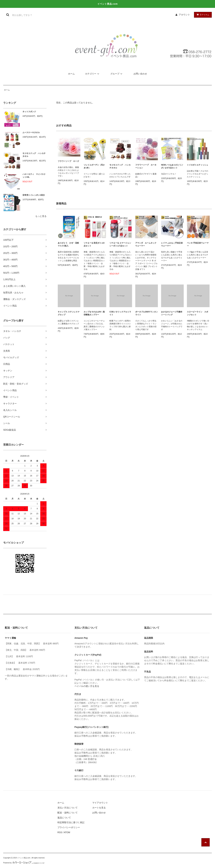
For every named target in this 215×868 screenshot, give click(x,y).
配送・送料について (68, 813)
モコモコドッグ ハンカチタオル (34, 155)
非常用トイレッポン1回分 (34, 195)
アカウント (184, 15)
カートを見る (99, 808)
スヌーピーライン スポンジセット (198, 313)
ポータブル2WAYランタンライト (147, 313)
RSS (60, 832)
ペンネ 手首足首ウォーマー (198, 244)
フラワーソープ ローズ (68, 161)
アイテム (202, 15)
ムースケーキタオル (31, 132)
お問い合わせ (140, 74)
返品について (64, 818)
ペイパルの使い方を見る (87, 686)
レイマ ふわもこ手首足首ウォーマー (172, 244)
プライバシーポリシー (69, 827)
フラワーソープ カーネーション (146, 166)
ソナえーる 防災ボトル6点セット (94, 244)
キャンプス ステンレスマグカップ (69, 313)
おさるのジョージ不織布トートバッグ (172, 313)
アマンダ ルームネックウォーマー (146, 244)
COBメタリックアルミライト (120, 313)
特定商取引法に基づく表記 (71, 822)
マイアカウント (100, 803)
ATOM (67, 832)
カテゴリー (93, 74)
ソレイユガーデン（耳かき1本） (94, 166)
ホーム (71, 74)
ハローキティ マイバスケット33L (34, 176)
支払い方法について (68, 808)
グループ (117, 74)
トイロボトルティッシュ (198, 165)
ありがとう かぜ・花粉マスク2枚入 (68, 244)
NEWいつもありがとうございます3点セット (172, 166)
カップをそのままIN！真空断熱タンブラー (94, 313)
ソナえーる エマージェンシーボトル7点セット (120, 244)
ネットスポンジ (29, 112)
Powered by (24, 863)
